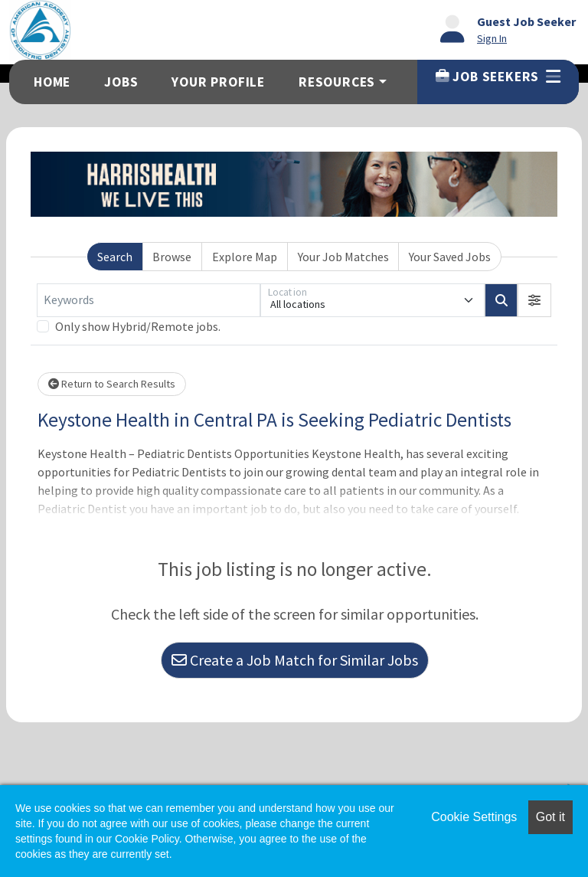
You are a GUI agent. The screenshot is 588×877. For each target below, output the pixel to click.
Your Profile (218, 82)
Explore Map (245, 257)
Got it (550, 817)
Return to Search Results (112, 384)
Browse (172, 257)
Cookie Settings (474, 817)
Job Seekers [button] (498, 77)
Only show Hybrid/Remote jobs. (138, 326)
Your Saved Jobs (450, 257)
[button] (534, 300)
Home (52, 82)
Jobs (121, 82)
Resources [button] (337, 82)
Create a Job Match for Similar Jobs (295, 660)
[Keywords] (149, 300)
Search (115, 257)
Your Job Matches (343, 257)
